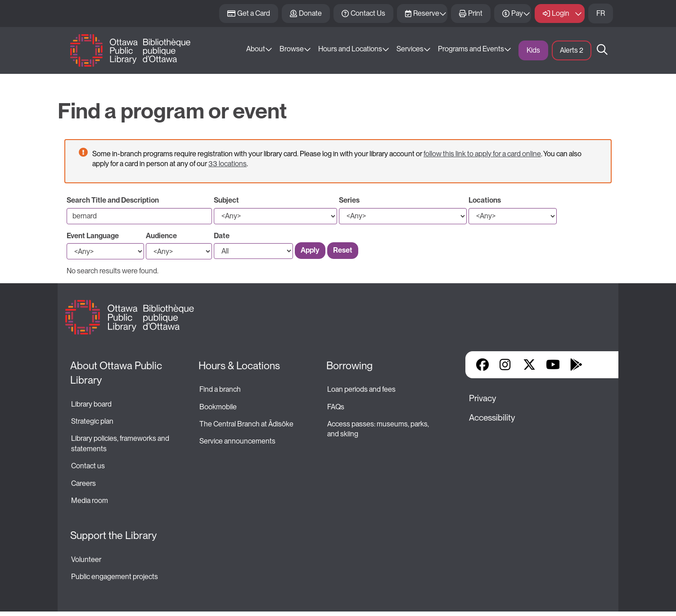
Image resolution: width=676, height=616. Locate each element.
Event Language (93, 236)
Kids (533, 50)
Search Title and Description (113, 200)
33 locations (228, 164)
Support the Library (113, 535)
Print (475, 13)
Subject (226, 200)
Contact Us (368, 13)
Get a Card (254, 13)
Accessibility (492, 418)
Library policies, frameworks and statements (121, 443)
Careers (83, 483)
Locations (485, 200)
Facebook (482, 365)
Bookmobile (218, 407)
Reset (343, 250)
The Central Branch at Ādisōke (246, 424)
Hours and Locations (350, 49)
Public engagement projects (115, 577)
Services (410, 49)
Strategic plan (93, 421)
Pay (517, 13)
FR (601, 13)
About (256, 49)
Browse (292, 49)
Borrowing (349, 366)
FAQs (336, 407)
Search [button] (602, 50)
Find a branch (220, 389)
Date (222, 236)
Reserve (426, 13)
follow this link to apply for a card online (482, 154)
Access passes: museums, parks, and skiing (379, 429)
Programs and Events (471, 49)
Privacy (482, 398)
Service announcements (237, 441)
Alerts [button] (572, 50)
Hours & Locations (239, 366)
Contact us (88, 466)
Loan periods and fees (362, 389)
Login (561, 13)
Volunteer (86, 559)
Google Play (576, 365)
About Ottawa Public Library (117, 373)
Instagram (506, 365)
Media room (90, 500)
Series (349, 200)
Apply (310, 250)
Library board (91, 404)
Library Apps (599, 365)
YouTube (553, 365)
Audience (161, 236)
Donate (310, 13)
